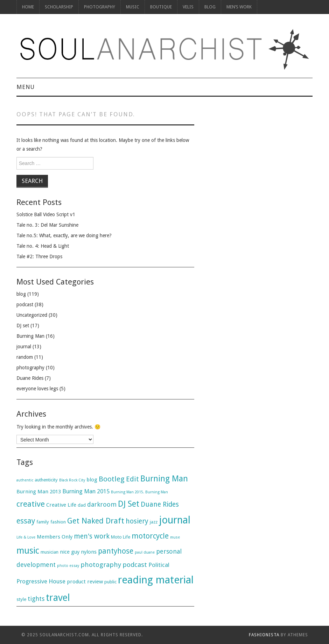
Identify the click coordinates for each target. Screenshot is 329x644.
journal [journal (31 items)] (175, 520)
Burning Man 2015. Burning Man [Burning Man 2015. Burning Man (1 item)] (139, 492)
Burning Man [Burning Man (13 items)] (164, 479)
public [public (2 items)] (110, 582)
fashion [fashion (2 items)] (58, 522)
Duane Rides (30, 378)
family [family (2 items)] (43, 522)
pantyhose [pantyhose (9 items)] (116, 551)
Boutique (161, 7)
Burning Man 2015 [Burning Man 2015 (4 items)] (86, 491)
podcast (25, 304)
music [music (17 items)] (28, 551)
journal (24, 347)
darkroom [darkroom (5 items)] (102, 504)
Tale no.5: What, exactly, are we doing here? (64, 235)
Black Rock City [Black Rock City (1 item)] (72, 480)
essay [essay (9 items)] (26, 521)
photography (100, 7)
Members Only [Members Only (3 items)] (55, 537)
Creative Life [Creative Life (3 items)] (61, 505)
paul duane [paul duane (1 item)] (145, 552)
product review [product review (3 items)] (85, 582)
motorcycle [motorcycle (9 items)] (150, 536)
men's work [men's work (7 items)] (92, 536)
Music (133, 7)
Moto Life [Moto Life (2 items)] (121, 537)
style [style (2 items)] (21, 599)
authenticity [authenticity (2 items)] (46, 480)
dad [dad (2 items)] (82, 505)
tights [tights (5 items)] (36, 599)
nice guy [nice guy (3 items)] (70, 552)
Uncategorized (32, 315)
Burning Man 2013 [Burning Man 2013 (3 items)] (39, 492)
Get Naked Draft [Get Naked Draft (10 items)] (96, 521)
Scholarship (59, 7)
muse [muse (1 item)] (175, 537)
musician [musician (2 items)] (50, 552)
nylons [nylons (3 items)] (89, 552)
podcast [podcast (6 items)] (135, 565)
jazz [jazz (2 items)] (154, 522)
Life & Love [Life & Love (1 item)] (26, 537)
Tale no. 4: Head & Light (43, 246)
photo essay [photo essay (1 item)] (68, 566)
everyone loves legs (37, 389)
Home (28, 7)
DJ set (23, 326)
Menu (26, 87)
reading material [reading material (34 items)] (156, 580)
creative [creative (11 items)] (31, 504)
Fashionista (264, 635)
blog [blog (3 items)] (92, 480)
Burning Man (30, 336)
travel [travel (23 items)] (58, 598)
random (25, 357)
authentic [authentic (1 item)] (25, 480)
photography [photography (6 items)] (101, 565)
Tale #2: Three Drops (39, 256)
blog (21, 294)
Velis (188, 7)
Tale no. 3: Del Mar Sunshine (47, 225)
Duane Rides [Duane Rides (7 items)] (160, 504)
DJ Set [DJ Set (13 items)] (129, 504)
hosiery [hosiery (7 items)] (137, 521)
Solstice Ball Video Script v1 (46, 214)
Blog (210, 7)
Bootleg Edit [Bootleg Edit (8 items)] (119, 479)
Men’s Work (239, 7)
